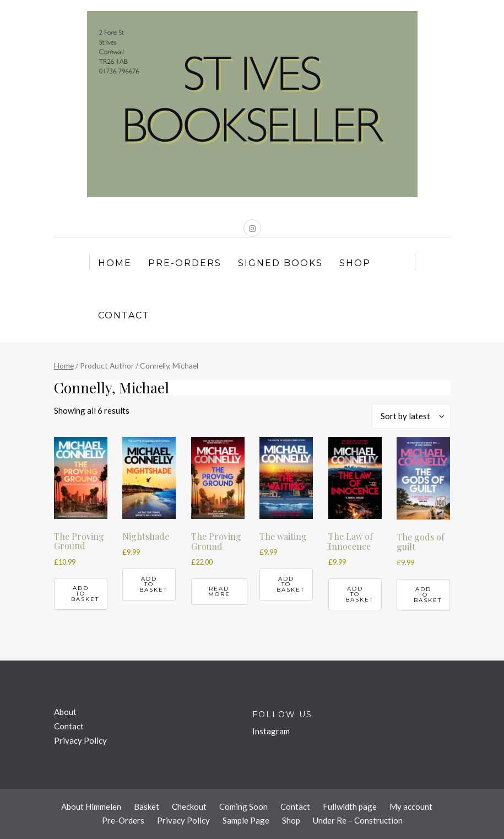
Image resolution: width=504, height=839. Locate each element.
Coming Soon (243, 806)
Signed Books (280, 263)
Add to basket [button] (85, 594)
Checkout (189, 806)
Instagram (271, 731)
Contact (124, 315)
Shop (355, 263)
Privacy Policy (80, 740)
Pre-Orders (185, 263)
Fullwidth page (350, 806)
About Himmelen (91, 806)
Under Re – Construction (358, 820)
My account (411, 806)
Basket (147, 806)
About (65, 712)
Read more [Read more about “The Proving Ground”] (219, 591)
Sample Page (246, 820)
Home (115, 263)
